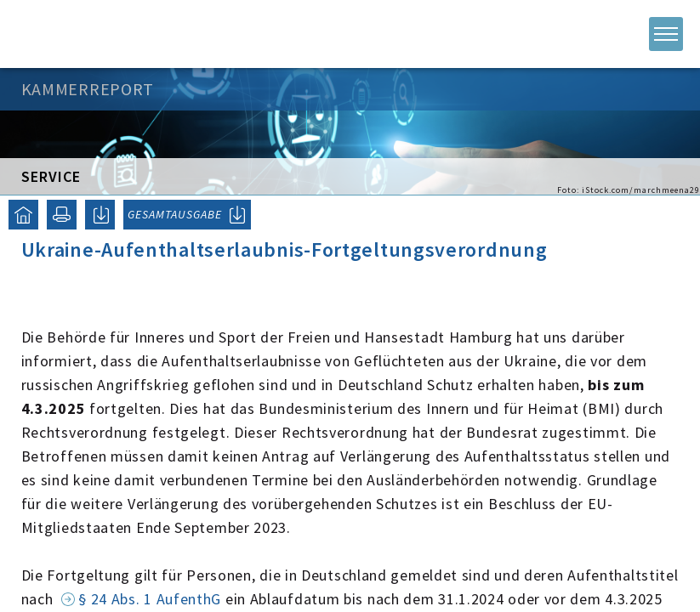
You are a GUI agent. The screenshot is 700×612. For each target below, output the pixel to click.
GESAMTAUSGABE (175, 214)
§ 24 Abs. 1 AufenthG (150, 599)
